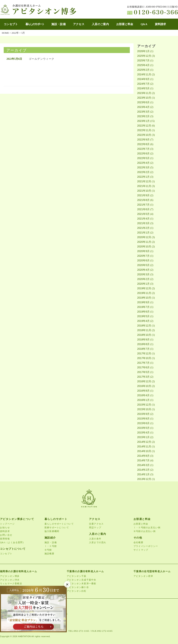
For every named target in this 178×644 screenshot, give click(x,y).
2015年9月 (143, 414)
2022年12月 (144, 126)
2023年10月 (144, 98)
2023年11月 (144, 93)
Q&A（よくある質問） (13, 542)
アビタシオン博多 (10, 576)
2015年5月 (143, 428)
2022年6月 (143, 153)
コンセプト (11, 24)
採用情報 (5, 539)
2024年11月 (144, 74)
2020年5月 (143, 265)
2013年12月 (144, 479)
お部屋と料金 (125, 24)
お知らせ (5, 528)
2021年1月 (143, 233)
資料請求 (160, 24)
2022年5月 (143, 158)
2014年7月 (143, 460)
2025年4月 (143, 65)
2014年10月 (144, 451)
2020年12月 (144, 237)
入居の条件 (95, 539)
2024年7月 (143, 84)
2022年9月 (143, 140)
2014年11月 (144, 446)
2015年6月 (143, 423)
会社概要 (138, 542)
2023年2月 (143, 116)
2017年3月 (143, 377)
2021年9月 (143, 195)
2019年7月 (143, 307)
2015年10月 (144, 409)
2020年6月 (143, 260)
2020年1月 (143, 284)
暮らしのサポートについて (59, 524)
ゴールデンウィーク (42, 59)
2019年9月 (143, 302)
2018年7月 (143, 349)
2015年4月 (143, 432)
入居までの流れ (98, 542)
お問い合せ (6, 535)
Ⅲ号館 (48, 550)
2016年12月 (144, 381)
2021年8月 (143, 200)
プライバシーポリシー (146, 546)
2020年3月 (143, 274)
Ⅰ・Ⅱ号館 (51, 546)
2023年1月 (143, 121)
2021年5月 (143, 214)
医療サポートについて (57, 528)
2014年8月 (143, 456)
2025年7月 (143, 60)
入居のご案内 (100, 24)
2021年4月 (143, 219)
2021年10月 (144, 191)
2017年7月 (143, 363)
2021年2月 (143, 228)
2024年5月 (143, 88)
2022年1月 (143, 177)
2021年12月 (144, 181)
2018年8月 (143, 344)
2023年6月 (143, 102)
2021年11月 (144, 186)
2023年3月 (143, 112)
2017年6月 (143, 367)
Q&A (144, 24)
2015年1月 (143, 437)
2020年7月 (143, 256)
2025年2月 (143, 70)
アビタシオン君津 (143, 576)
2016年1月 (143, 400)
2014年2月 (143, 470)
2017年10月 (144, 358)
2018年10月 (144, 335)
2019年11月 (144, 293)
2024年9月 (143, 79)
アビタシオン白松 (77, 591)
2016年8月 (143, 391)
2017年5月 (143, 372)
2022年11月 (144, 130)
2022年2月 (143, 172)
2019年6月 (143, 312)
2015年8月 (143, 419)
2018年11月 (144, 330)
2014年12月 (144, 442)
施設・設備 (58, 24)
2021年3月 (143, 223)
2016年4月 (143, 395)
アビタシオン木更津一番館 (81, 584)
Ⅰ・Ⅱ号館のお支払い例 (147, 528)
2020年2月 (143, 279)
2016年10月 (144, 386)
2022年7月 (143, 149)
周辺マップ (95, 528)
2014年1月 (143, 474)
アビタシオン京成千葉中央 (81, 580)
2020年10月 (144, 246)
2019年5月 (143, 316)
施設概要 (49, 554)
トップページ (7, 524)
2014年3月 (143, 465)
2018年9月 (143, 339)
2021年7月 (143, 205)
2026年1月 (143, 51)
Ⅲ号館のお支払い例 (145, 531)
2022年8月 (143, 144)
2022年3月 (143, 167)
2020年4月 (143, 270)
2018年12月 (144, 326)
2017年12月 (144, 353)
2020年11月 (144, 242)
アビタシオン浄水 (10, 580)
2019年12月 (144, 288)
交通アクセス (96, 524)
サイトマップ (141, 550)
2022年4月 (143, 163)
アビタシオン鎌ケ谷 (78, 587)
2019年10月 (144, 298)
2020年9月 (143, 251)
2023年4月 (143, 107)
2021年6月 (143, 209)
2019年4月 (143, 321)
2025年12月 (144, 56)
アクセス (79, 24)
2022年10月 (144, 135)
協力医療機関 (52, 531)
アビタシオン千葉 (77, 576)
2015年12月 (144, 405)
